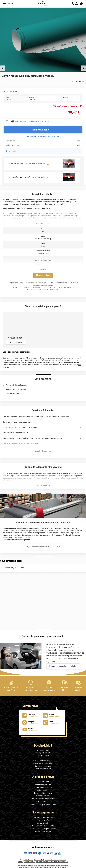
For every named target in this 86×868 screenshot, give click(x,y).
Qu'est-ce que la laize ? (11, 91)
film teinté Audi (39, 860)
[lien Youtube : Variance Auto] (31, 730)
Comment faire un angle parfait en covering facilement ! (29, 177)
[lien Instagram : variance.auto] (32, 722)
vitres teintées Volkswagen (55, 866)
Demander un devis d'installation (63, 666)
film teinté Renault (29, 862)
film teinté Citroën (52, 862)
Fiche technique (43, 275)
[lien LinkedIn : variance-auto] (52, 715)
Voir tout (43, 269)
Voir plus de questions (43, 451)
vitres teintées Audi (40, 866)
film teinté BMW (63, 862)
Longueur (32, 97)
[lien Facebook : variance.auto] (32, 715)
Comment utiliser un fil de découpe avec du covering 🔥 (29, 164)
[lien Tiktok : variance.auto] (52, 722)
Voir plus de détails (43, 223)
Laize (7, 97)
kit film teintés (28, 860)
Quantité (65, 97)
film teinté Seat (41, 862)
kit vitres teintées (27, 866)
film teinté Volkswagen (52, 860)
